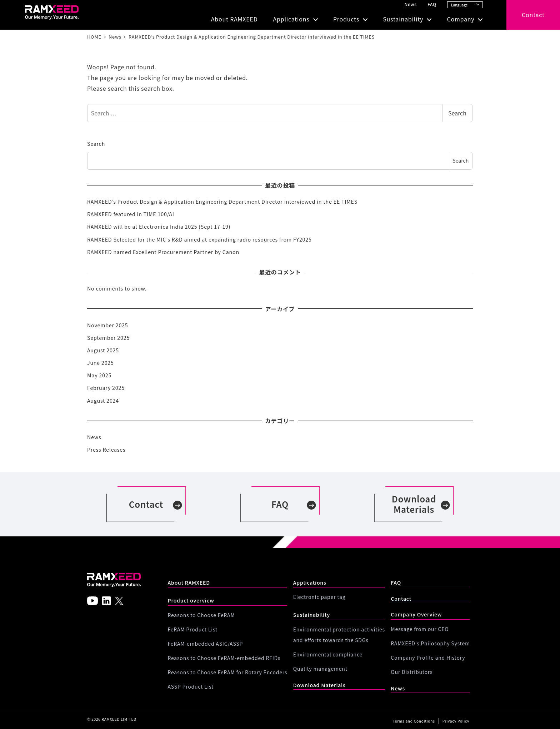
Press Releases (106, 450)
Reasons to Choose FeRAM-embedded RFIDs (224, 658)
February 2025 (106, 388)
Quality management (320, 669)
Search (457, 113)
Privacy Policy (456, 721)
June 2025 (101, 363)
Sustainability (403, 19)
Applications (291, 19)
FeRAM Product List (193, 629)
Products (346, 19)
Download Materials (319, 685)
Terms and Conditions (414, 721)
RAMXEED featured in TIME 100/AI (131, 214)
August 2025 (103, 350)
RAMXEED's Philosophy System (430, 643)
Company (461, 19)
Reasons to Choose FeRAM (201, 615)
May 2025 (99, 375)
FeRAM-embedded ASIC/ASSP (206, 644)
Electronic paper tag (319, 597)
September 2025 (108, 338)
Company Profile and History (428, 658)
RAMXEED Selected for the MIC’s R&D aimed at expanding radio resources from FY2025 (199, 239)
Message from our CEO (420, 629)
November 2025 (107, 325)
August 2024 (103, 401)
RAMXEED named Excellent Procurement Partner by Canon (163, 252)
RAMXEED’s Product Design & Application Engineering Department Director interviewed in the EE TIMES (222, 202)
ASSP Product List (191, 686)
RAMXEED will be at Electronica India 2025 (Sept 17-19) (159, 227)
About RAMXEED (234, 19)
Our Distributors (412, 672)
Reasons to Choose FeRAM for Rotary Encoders (228, 672)
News (410, 4)
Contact (533, 15)
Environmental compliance (328, 654)
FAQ (432, 4)
